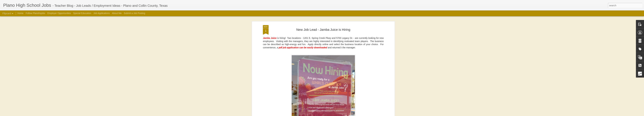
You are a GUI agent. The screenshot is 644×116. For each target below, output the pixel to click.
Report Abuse (377, 114)
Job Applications (102, 13)
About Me (117, 13)
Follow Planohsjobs (36, 13)
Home (20, 13)
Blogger (368, 114)
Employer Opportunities (59, 13)
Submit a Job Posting (134, 13)
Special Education (82, 13)
